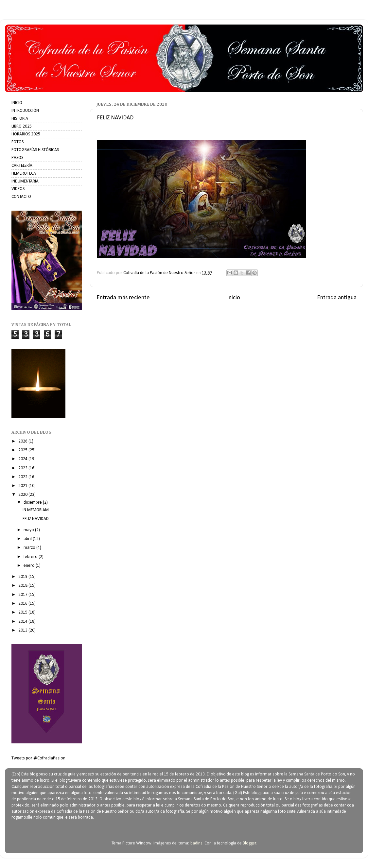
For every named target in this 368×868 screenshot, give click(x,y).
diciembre (33, 503)
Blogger (249, 843)
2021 (23, 486)
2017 (23, 595)
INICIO (17, 103)
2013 (23, 630)
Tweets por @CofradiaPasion (38, 758)
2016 (23, 604)
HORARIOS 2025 (26, 134)
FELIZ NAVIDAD (36, 519)
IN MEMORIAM (36, 510)
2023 (23, 468)
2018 (23, 586)
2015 (23, 612)
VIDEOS (18, 189)
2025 (23, 450)
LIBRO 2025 (22, 126)
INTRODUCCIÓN (25, 111)
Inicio (234, 298)
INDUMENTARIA (25, 181)
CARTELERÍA (22, 166)
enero (30, 566)
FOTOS (18, 142)
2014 (23, 622)
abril (28, 539)
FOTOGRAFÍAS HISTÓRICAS (35, 150)
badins (196, 843)
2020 (23, 495)
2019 (23, 577)
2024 (23, 459)
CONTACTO (21, 197)
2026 (23, 441)
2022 (23, 477)
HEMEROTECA (24, 174)
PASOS (17, 158)
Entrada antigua (337, 298)
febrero (31, 557)
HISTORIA (20, 119)
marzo (30, 548)
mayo (29, 530)
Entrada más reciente (123, 298)
